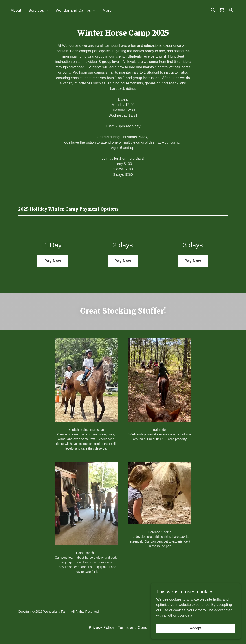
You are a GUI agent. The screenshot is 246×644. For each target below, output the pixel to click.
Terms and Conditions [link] (137, 628)
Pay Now (53, 261)
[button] (38, 11)
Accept (196, 628)
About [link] (16, 10)
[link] (222, 10)
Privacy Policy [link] (102, 628)
